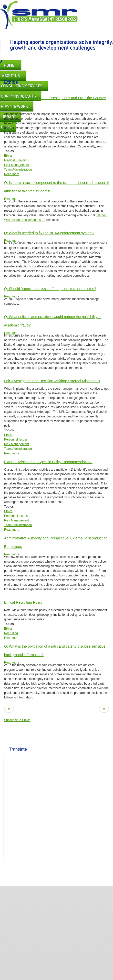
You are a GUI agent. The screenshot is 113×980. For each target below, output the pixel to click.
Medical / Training (16, 160)
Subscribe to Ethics (17, 720)
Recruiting (11, 633)
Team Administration (18, 170)
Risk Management (17, 165)
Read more (12, 174)
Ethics (8, 156)
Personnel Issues (16, 440)
